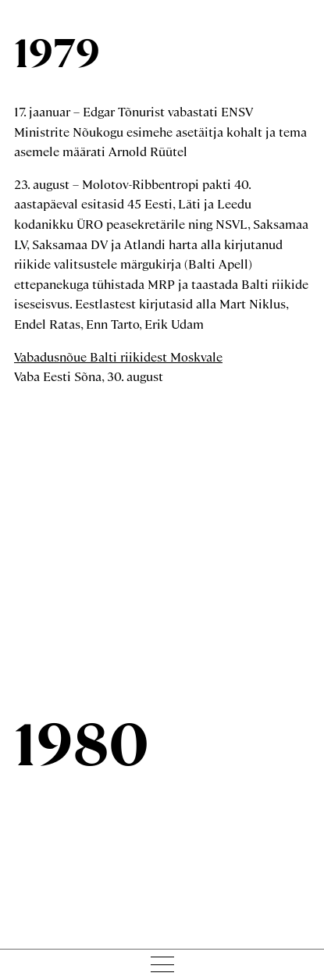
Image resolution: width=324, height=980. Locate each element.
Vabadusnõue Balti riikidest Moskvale (118, 356)
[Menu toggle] (162, 964)
